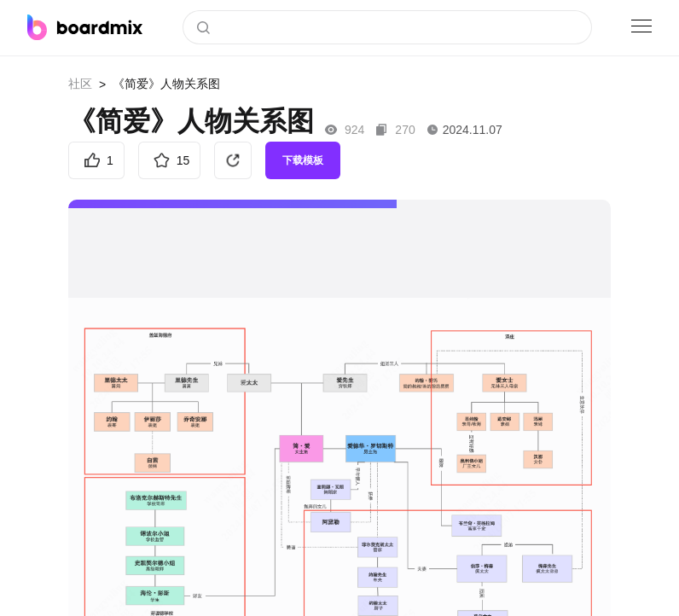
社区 (80, 84)
